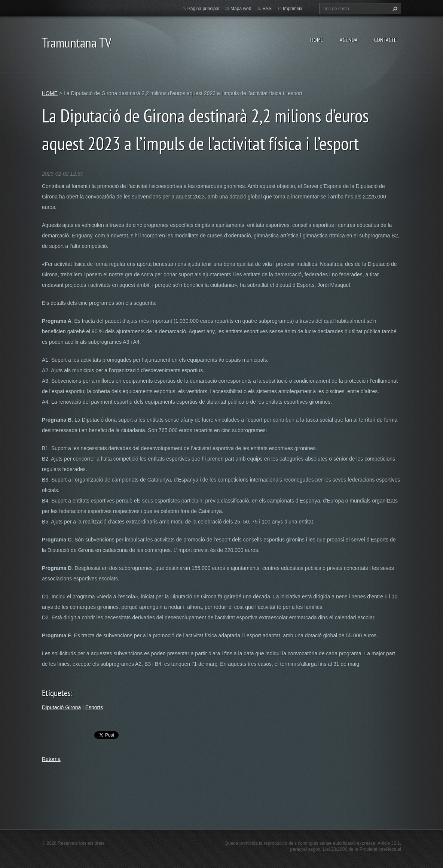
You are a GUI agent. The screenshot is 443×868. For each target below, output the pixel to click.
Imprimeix (293, 9)
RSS (267, 9)
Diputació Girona (61, 707)
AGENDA (349, 40)
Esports (94, 707)
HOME (317, 40)
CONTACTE (385, 40)
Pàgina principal (203, 9)
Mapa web (241, 9)
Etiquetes (56, 693)
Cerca (394, 9)
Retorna (51, 759)
